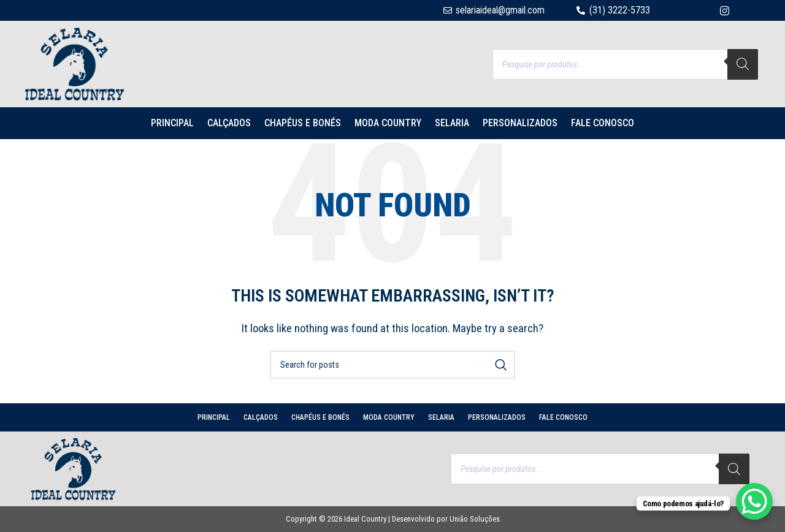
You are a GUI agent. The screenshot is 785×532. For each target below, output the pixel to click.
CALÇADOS (229, 123)
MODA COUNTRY (388, 123)
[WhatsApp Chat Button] (754, 501)
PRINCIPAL (172, 123)
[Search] (743, 64)
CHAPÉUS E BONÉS (303, 123)
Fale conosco (603, 123)
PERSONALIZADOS (520, 123)
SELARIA (452, 123)
